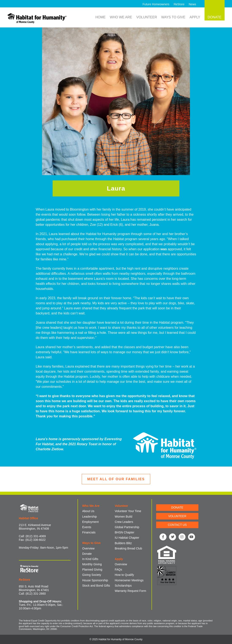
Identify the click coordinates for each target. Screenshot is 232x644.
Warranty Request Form (130, 591)
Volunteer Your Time (128, 511)
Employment (90, 522)
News (192, 4)
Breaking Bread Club (128, 548)
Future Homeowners (156, 4)
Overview (88, 548)
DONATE (177, 507)
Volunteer (147, 17)
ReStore (179, 4)
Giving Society (92, 575)
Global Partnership (127, 527)
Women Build (124, 517)
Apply (195, 17)
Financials (89, 532)
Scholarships (123, 586)
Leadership (89, 517)
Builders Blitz (123, 543)
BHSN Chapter (125, 532)
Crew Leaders (124, 522)
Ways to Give (173, 17)
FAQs (118, 570)
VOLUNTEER (177, 516)
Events (87, 527)
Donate (87, 554)
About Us (88, 511)
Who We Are (121, 17)
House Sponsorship (95, 580)
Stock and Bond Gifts (96, 586)
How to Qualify (124, 575)
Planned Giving (92, 570)
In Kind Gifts (90, 559)
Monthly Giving (92, 564)
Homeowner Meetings (129, 580)
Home (100, 17)
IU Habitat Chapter (127, 538)
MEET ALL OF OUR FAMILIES (116, 479)
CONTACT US (177, 525)
